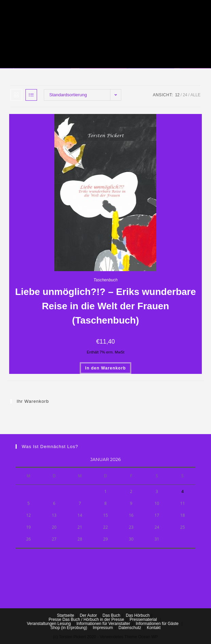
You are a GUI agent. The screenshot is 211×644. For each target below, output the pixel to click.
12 (177, 95)
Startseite (65, 615)
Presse (55, 620)
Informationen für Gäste (157, 624)
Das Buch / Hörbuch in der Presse (93, 620)
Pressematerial (143, 620)
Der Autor (89, 615)
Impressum (103, 628)
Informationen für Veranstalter (103, 624)
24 (185, 95)
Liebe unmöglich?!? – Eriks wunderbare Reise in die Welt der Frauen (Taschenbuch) (105, 306)
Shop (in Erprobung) (69, 628)
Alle (196, 95)
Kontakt (154, 628)
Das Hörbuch (138, 615)
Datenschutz (130, 628)
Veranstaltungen (42, 624)
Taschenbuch (105, 280)
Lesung (64, 624)
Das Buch (111, 615)
